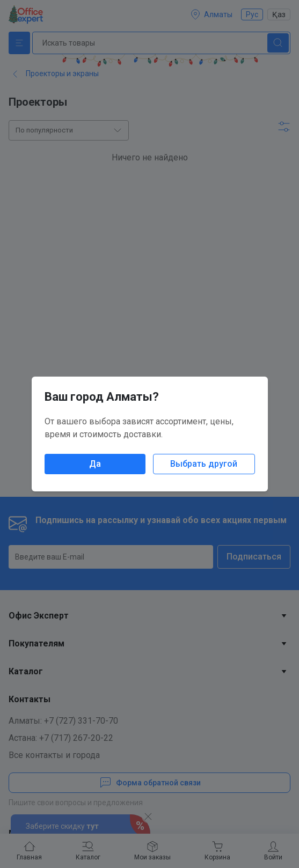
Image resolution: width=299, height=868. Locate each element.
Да (95, 464)
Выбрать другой (204, 464)
